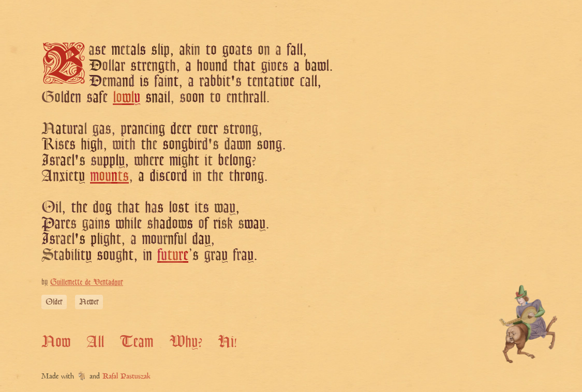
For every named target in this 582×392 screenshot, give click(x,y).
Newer (89, 302)
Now (56, 341)
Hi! (227, 341)
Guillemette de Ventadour (87, 282)
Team (136, 341)
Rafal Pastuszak (126, 377)
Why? (186, 341)
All (95, 341)
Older (54, 302)
